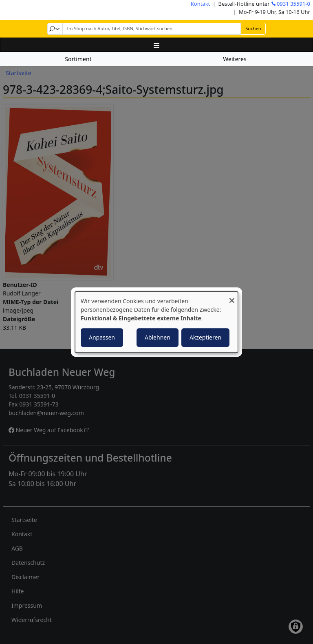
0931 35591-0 (293, 4)
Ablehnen (158, 337)
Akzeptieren (205, 337)
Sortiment (78, 59)
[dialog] (156, 322)
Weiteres (235, 59)
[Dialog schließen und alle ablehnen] (232, 296)
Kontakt (201, 4)
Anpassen (102, 337)
